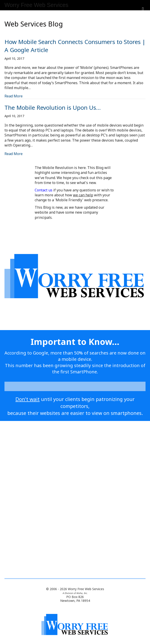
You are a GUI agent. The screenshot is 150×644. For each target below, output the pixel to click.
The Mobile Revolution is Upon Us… (53, 107)
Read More (14, 96)
